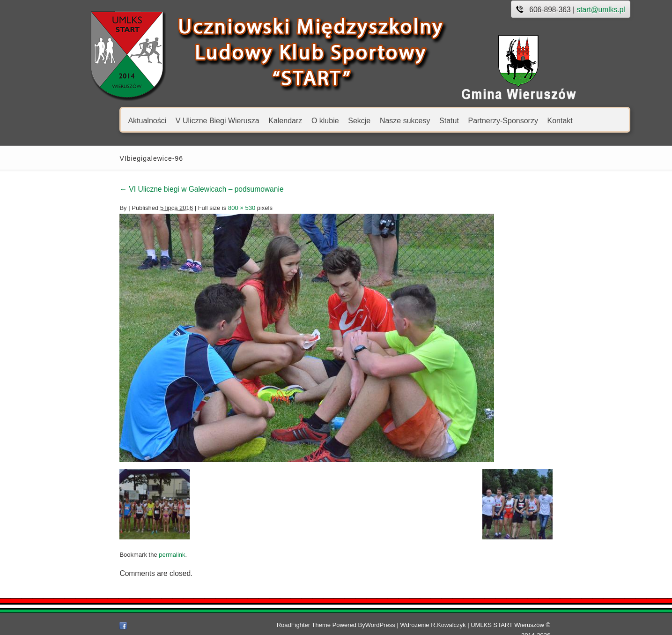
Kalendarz (243, 120)
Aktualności (105, 120)
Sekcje (317, 120)
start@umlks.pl (558, 10)
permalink (130, 555)
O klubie (283, 120)
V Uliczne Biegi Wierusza (175, 120)
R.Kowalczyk (458, 625)
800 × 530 (199, 208)
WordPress (390, 625)
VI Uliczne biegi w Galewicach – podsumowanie (159, 189)
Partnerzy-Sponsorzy (461, 120)
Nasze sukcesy (362, 120)
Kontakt (517, 120)
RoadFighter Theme (313, 625)
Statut (407, 120)
